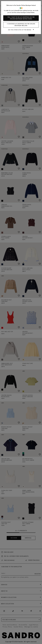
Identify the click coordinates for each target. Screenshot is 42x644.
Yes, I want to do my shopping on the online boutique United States (21, 18)
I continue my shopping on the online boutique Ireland (21, 25)
